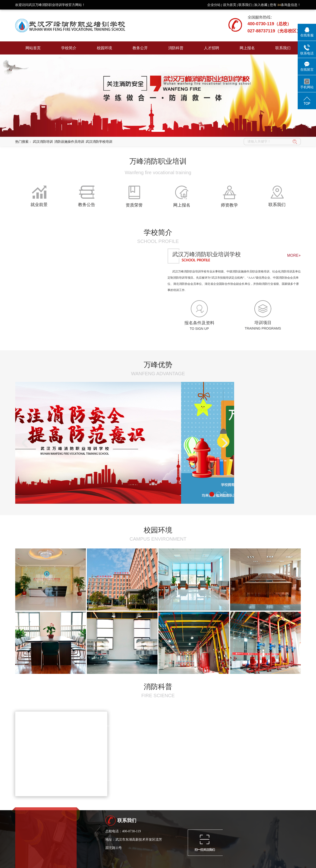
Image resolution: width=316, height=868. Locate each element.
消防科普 (176, 48)
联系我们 (245, 5)
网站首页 (33, 48)
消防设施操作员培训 (69, 142)
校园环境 (104, 48)
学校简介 (69, 48)
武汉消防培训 (43, 142)
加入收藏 (261, 5)
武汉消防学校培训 (99, 142)
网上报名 (247, 48)
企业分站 (214, 5)
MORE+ (294, 255)
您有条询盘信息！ (285, 5)
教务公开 (140, 48)
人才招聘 (212, 48)
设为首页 (230, 5)
